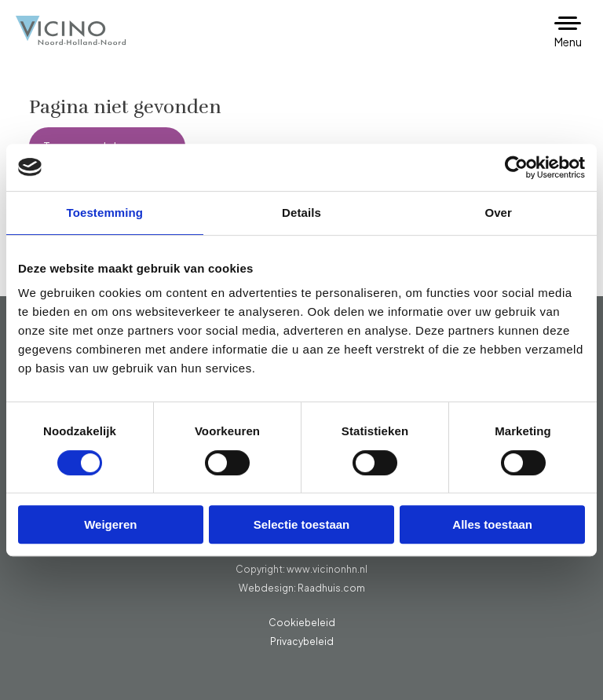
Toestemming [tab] (105, 213)
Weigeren (110, 524)
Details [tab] (301, 213)
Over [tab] (498, 213)
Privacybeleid (302, 641)
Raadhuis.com (331, 588)
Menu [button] (568, 42)
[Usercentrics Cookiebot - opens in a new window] (516, 167)
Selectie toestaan (302, 524)
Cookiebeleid (302, 623)
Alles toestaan (492, 524)
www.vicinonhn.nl (327, 569)
